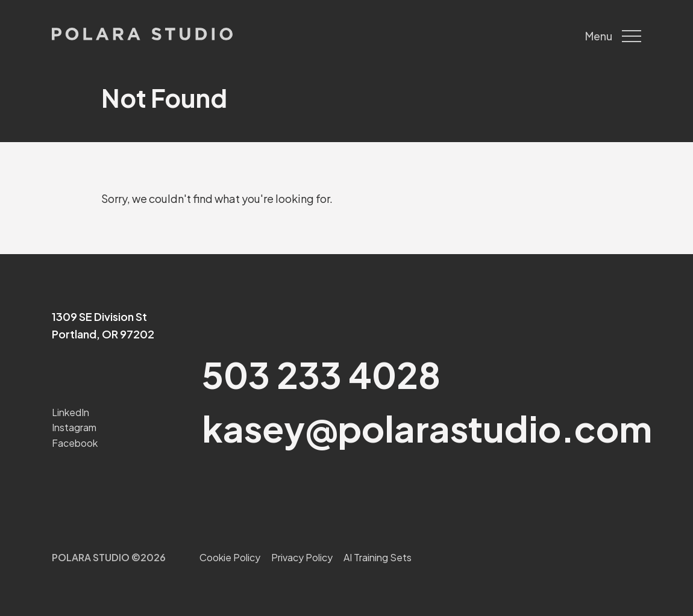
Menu (613, 36)
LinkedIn (71, 412)
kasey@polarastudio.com (427, 428)
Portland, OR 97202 (103, 334)
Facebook (75, 443)
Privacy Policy (302, 557)
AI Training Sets (378, 557)
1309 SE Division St (99, 316)
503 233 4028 (321, 374)
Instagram (74, 427)
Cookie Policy (230, 557)
